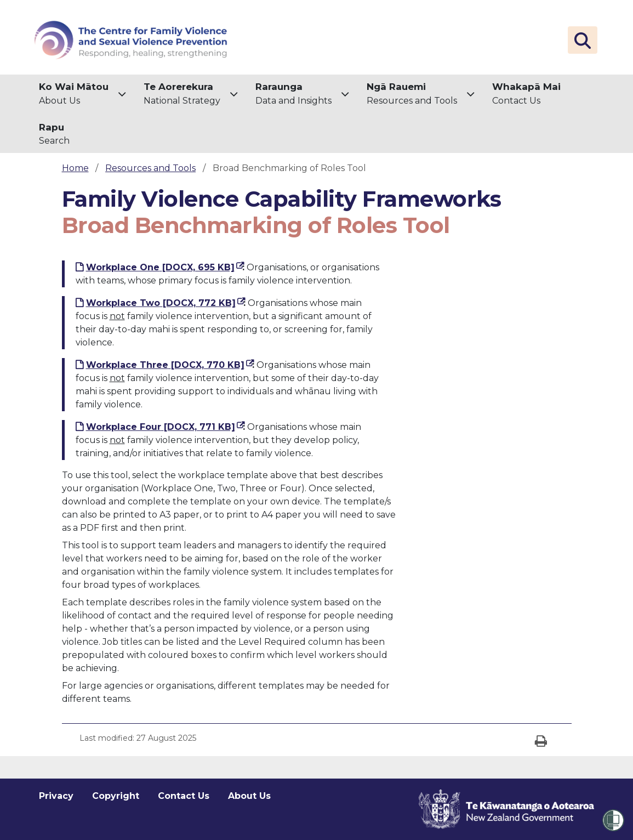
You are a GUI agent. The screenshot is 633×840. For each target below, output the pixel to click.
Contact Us (526, 93)
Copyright (116, 796)
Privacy (56, 796)
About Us (74, 93)
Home (75, 168)
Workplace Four (164, 426)
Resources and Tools (412, 93)
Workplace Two (165, 302)
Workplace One (164, 266)
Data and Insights (293, 93)
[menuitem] (82, 95)
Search (54, 134)
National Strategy (182, 93)
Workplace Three (169, 364)
